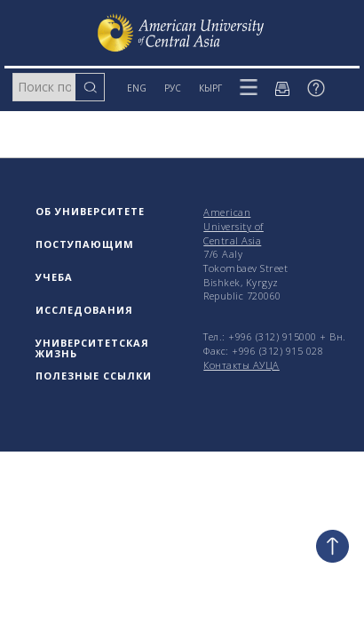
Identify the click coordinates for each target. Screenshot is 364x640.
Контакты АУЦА (241, 365)
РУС (173, 88)
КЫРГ (210, 88)
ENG (137, 88)
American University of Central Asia (233, 226)
